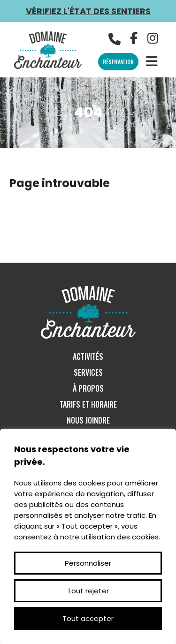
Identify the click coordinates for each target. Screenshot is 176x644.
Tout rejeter (88, 591)
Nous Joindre (88, 420)
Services (88, 372)
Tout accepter (88, 618)
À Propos (88, 388)
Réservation (118, 62)
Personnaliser (88, 563)
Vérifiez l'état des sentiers (88, 11)
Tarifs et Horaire (88, 404)
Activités (88, 356)
